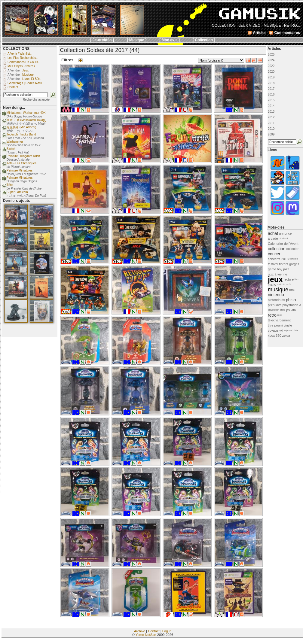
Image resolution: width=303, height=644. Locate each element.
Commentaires (287, 33)
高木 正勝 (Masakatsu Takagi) (26, 120)
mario (272, 284)
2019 (271, 77)
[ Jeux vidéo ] (102, 40)
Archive (140, 631)
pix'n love (275, 305)
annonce (285, 233)
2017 (271, 89)
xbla (296, 330)
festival (273, 264)
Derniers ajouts (17, 201)
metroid (281, 284)
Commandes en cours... (24, 62)
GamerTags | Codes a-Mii (25, 83)
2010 (271, 129)
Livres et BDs (31, 79)
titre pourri (275, 325)
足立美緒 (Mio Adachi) (21, 127)
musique (278, 290)
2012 (271, 117)
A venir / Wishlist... (20, 54)
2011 (271, 123)
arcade (273, 238)
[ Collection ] (204, 40)
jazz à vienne (277, 274)
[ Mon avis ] (170, 40)
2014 (271, 106)
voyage (273, 330)
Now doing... (14, 108)
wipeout (288, 330)
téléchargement (279, 320)
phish (291, 300)
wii (281, 330)
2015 (271, 100)
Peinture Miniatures (20, 170)
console (294, 259)
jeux (275, 279)
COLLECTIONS (16, 49)
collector (292, 249)
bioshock (284, 238)
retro (272, 315)
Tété (10, 185)
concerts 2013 (278, 259)
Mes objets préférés (21, 66)
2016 (271, 94)
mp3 (288, 284)
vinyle (288, 325)
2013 (271, 112)
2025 (271, 55)
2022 (271, 66)
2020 (271, 72)
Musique (28, 75)
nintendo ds (276, 300)
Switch (11, 149)
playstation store (277, 310)
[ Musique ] (137, 40)
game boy (275, 269)
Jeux (25, 70)
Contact (154, 631)
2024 (271, 60)
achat (273, 233)
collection (277, 249)
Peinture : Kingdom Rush (23, 156)
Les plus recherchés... (23, 58)
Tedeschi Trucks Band (21, 134)
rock (280, 315)
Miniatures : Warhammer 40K (26, 113)
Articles (274, 49)
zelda (286, 336)
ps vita (291, 310)
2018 (271, 83)
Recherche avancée (36, 100)
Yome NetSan (146, 635)
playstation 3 (292, 305)
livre (297, 279)
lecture (289, 279)
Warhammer (15, 142)
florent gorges (289, 264)
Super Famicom (17, 192)
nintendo (276, 295)
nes (292, 290)
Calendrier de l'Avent (283, 244)
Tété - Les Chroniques (21, 163)
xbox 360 (275, 336)
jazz (286, 269)
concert (275, 254)
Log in (167, 631)
